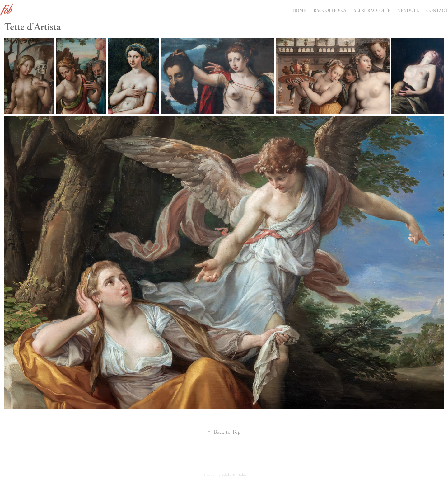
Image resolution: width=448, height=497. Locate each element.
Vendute (408, 10)
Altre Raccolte (372, 10)
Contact (437, 10)
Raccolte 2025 (330, 10)
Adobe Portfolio (234, 475)
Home (299, 10)
